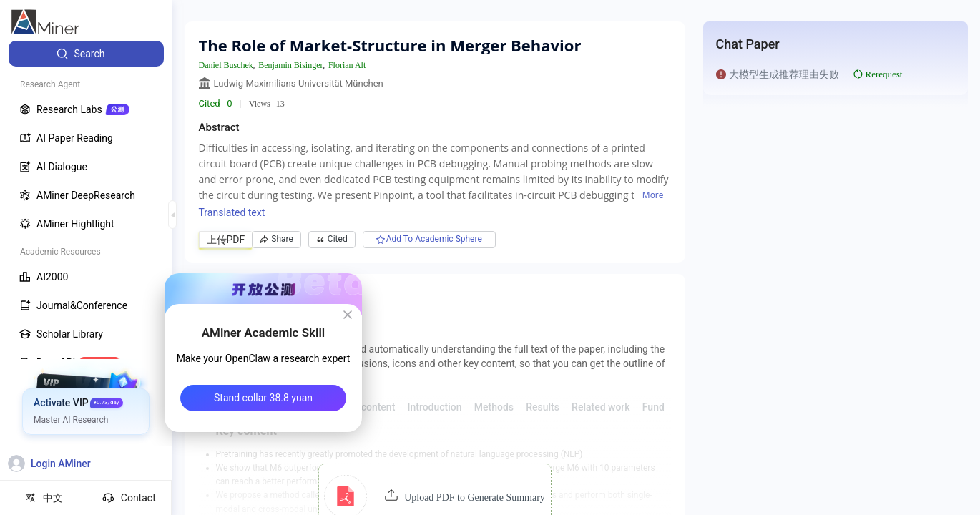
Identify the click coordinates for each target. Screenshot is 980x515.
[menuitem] (86, 54)
